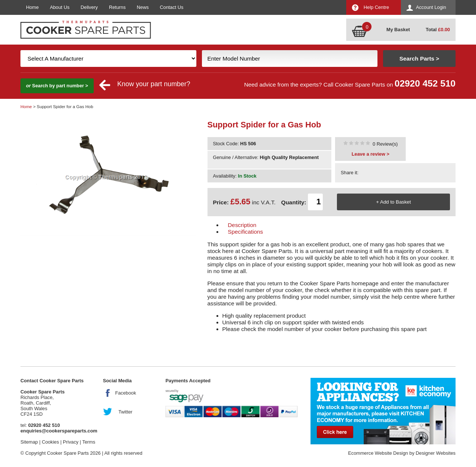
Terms (89, 442)
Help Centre (376, 7)
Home (32, 7)
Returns (117, 7)
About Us (60, 7)
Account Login (431, 7)
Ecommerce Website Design (378, 453)
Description (242, 225)
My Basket (398, 30)
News (143, 7)
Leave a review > (371, 154)
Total (438, 30)
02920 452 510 (425, 83)
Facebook (126, 393)
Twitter (125, 412)
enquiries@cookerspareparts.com (59, 431)
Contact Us (172, 7)
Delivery (89, 7)
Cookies (50, 442)
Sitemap (29, 442)
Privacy (71, 442)
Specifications (246, 232)
